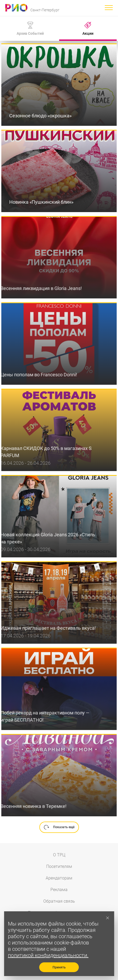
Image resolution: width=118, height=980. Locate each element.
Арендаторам (59, 878)
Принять (59, 967)
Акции (88, 29)
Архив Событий (30, 29)
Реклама (59, 890)
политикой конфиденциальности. (48, 955)
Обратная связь (59, 901)
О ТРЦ (59, 855)
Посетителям (59, 866)
